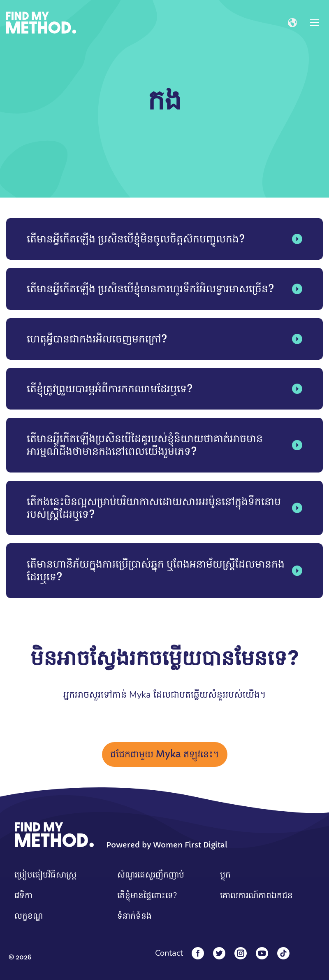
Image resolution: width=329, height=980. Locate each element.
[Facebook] (198, 953)
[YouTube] (262, 953)
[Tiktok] (283, 953)
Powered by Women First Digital (167, 845)
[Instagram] (241, 953)
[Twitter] (219, 953)
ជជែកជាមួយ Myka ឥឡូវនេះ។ (165, 754)
